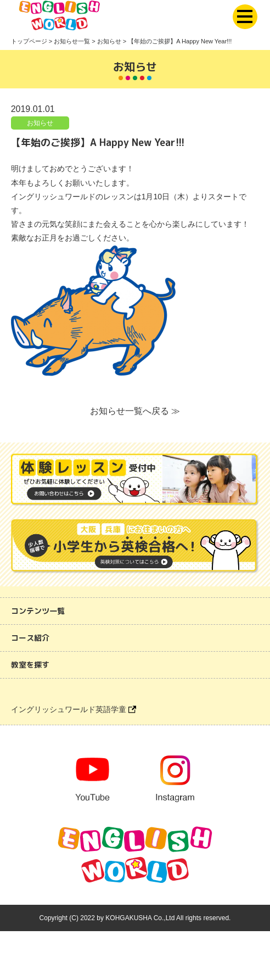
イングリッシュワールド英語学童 (74, 709)
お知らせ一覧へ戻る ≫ (135, 411)
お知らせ (40, 123)
